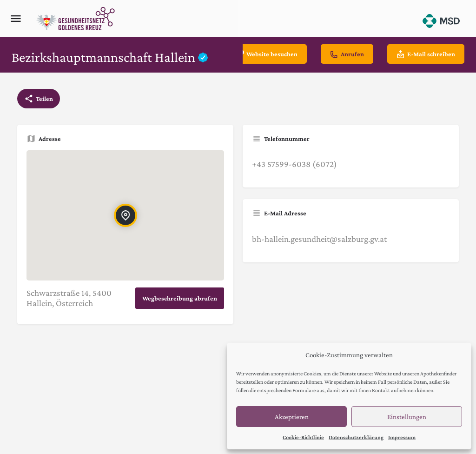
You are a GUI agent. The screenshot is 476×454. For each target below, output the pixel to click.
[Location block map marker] (125, 215)
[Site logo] (77, 19)
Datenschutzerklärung (356, 437)
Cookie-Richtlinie (303, 437)
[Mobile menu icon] (16, 19)
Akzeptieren (292, 417)
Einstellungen (407, 417)
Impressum (402, 437)
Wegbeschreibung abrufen (180, 298)
